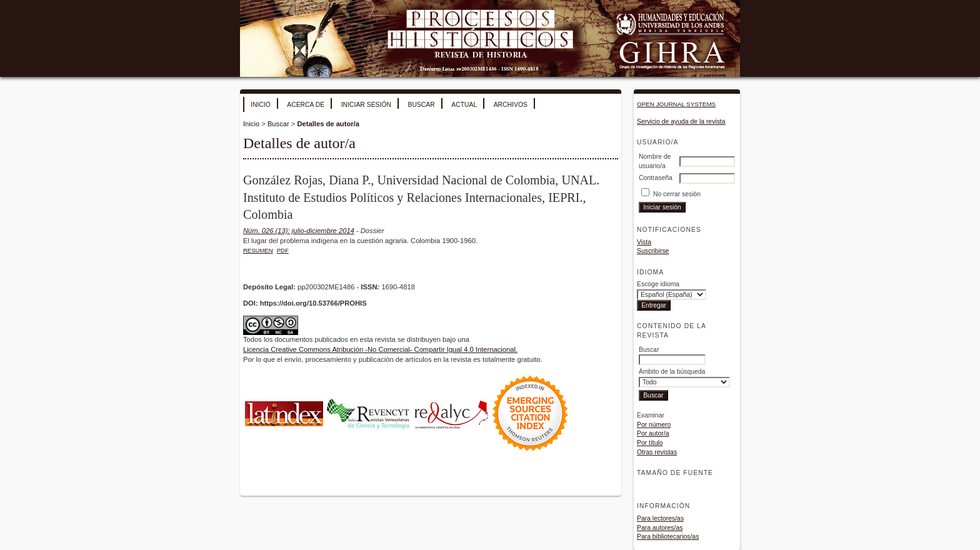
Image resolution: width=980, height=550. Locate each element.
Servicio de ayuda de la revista (681, 122)
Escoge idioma (658, 284)
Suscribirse (653, 251)
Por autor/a (653, 433)
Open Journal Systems (676, 104)
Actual (464, 105)
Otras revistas (657, 452)
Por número (654, 425)
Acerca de (306, 105)
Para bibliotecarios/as (668, 537)
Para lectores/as (660, 518)
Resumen (258, 250)
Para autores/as (660, 528)
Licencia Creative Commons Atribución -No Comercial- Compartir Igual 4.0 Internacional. (380, 349)
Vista (644, 242)
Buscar (421, 105)
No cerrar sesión (677, 194)
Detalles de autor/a (328, 124)
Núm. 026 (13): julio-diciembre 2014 (299, 231)
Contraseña (656, 178)
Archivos (511, 105)
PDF (283, 250)
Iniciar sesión (366, 105)
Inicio (261, 105)
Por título (650, 443)
